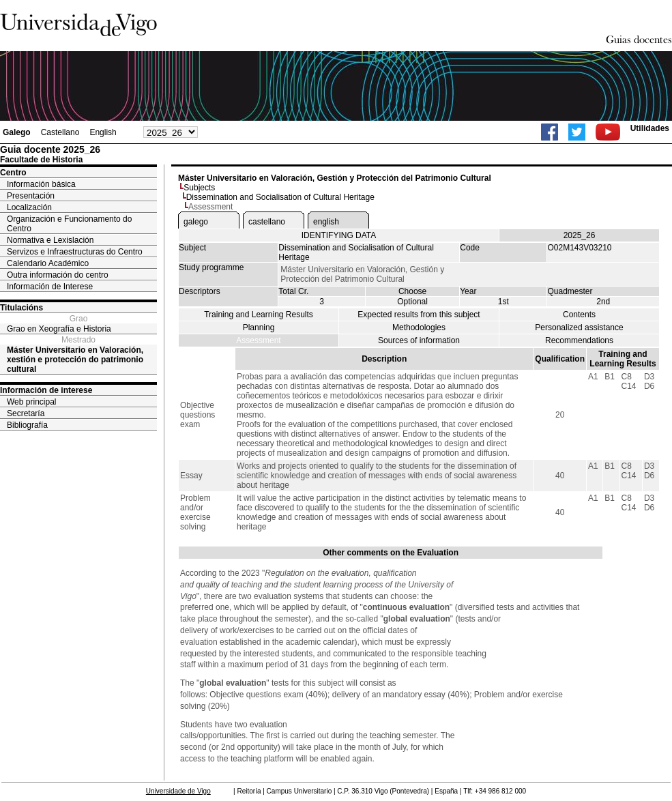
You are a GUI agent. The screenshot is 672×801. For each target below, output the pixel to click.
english (326, 222)
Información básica (41, 184)
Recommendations (579, 340)
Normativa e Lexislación (50, 240)
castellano (267, 222)
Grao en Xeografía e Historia (59, 329)
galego (196, 222)
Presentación (31, 196)
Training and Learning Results (259, 315)
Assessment (258, 340)
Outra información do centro (58, 275)
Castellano (60, 132)
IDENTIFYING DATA (339, 235)
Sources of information (419, 340)
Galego (17, 132)
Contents (579, 315)
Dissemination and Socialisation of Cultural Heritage (280, 197)
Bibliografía (27, 425)
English (103, 132)
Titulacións (21, 308)
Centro (13, 173)
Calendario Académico (48, 263)
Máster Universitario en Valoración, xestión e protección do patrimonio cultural (75, 360)
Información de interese (46, 390)
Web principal (31, 402)
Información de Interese (50, 287)
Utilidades (650, 128)
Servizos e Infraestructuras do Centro (75, 252)
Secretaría (26, 413)
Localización (29, 207)
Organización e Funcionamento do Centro (69, 224)
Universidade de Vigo (178, 791)
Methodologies (419, 327)
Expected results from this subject (419, 315)
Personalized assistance (579, 327)
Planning (259, 327)
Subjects (199, 188)
